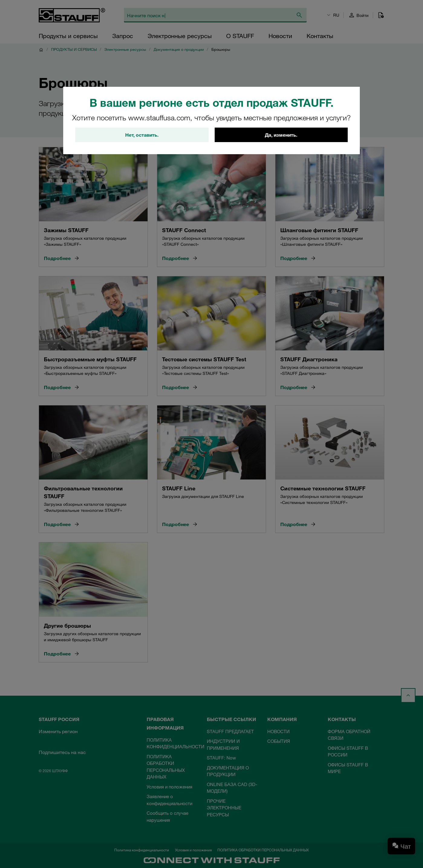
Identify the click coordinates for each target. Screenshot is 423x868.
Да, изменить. (281, 135)
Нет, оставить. (142, 135)
